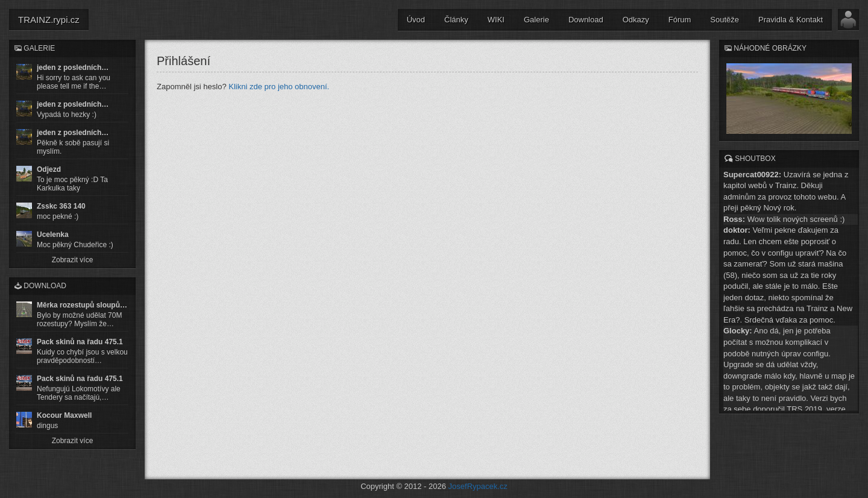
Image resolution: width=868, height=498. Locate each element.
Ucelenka (53, 235)
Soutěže (725, 20)
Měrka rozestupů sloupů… (82, 305)
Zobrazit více (73, 260)
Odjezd (49, 169)
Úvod (416, 20)
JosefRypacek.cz (478, 486)
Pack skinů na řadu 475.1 (80, 342)
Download (586, 20)
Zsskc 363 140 (61, 206)
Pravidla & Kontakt (791, 20)
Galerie (536, 20)
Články (456, 20)
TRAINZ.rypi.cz (49, 20)
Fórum (680, 20)
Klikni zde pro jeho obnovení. (279, 87)
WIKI (496, 20)
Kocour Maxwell (64, 415)
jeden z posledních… (73, 68)
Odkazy (636, 20)
